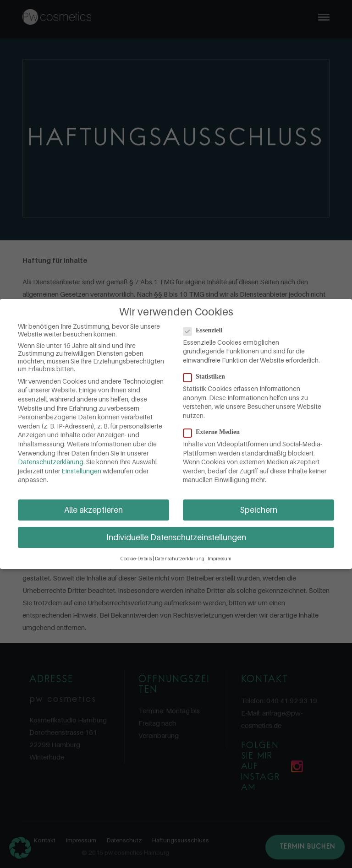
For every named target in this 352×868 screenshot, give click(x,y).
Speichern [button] (259, 510)
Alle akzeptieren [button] (93, 510)
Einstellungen (81, 471)
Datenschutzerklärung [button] (180, 559)
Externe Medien (214, 432)
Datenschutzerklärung (51, 462)
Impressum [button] (220, 559)
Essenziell (206, 331)
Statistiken (207, 377)
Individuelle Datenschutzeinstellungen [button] (176, 537)
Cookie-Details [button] (136, 559)
